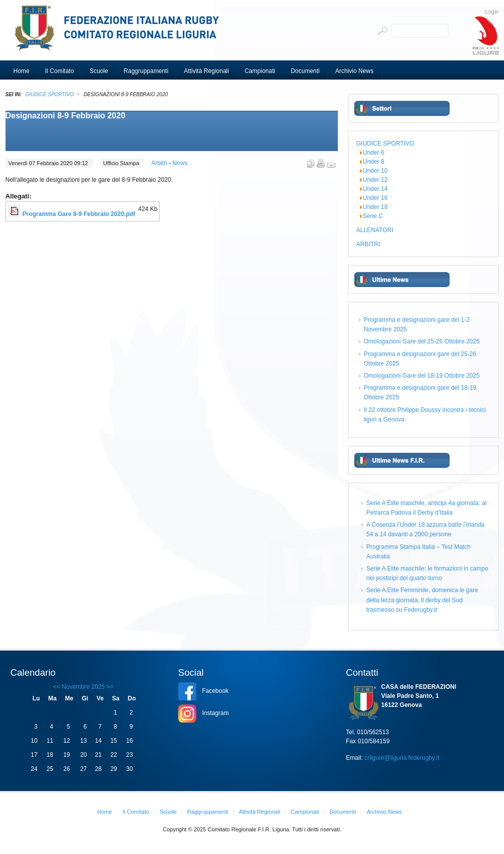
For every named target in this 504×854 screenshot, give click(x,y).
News (180, 163)
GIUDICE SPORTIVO (50, 94)
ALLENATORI (375, 230)
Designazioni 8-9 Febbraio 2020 (65, 116)
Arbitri (160, 163)
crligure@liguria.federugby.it (402, 758)
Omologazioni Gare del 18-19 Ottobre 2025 (422, 376)
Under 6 (374, 153)
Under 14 (375, 189)
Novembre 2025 (83, 687)
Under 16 (375, 198)
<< (56, 687)
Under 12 (375, 180)
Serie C (373, 216)
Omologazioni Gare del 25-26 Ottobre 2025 (422, 341)
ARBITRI (368, 244)
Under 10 (375, 171)
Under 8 (374, 162)
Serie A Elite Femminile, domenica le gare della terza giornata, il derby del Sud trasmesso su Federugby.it (422, 600)
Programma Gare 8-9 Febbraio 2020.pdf (79, 214)
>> (109, 687)
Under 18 (375, 207)
